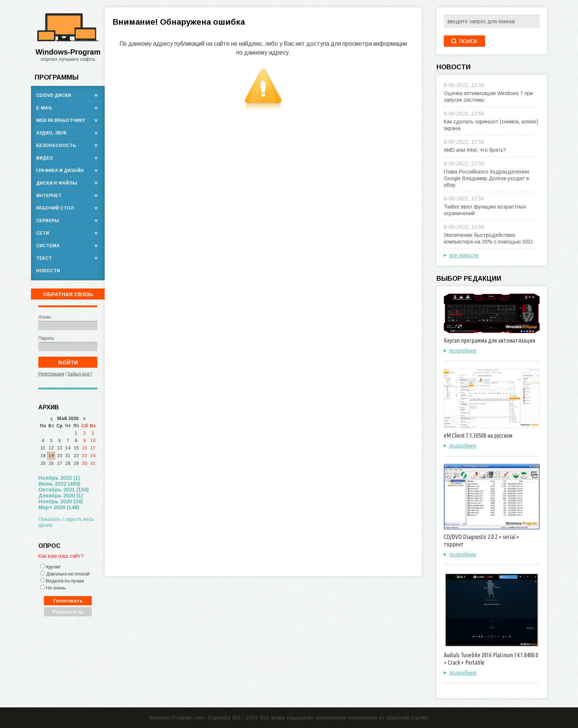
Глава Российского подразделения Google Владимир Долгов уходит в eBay (486, 178)
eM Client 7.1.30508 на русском (478, 435)
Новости (48, 271)
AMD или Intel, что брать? (475, 150)
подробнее (463, 351)
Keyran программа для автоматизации (490, 340)
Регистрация (51, 374)
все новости (464, 255)
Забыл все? (80, 374)
